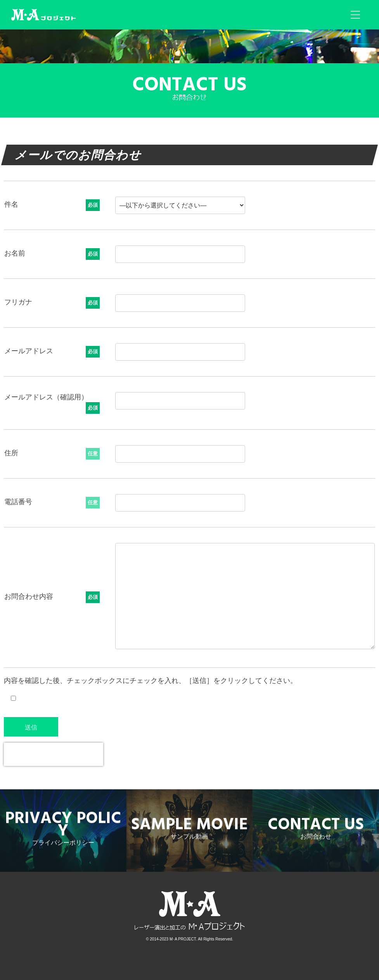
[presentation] (54, 754)
